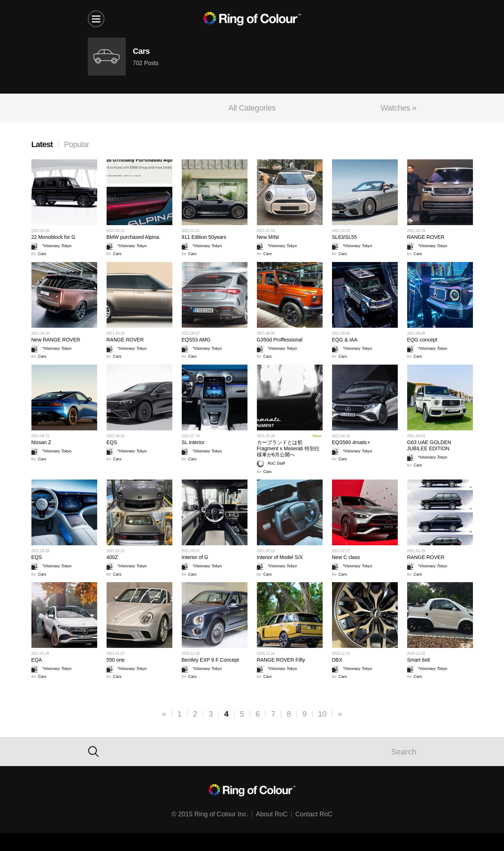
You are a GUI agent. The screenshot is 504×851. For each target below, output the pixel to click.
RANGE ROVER (426, 237)
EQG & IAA (345, 340)
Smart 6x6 (419, 660)
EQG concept (422, 340)
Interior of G (195, 557)
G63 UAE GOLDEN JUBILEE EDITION (429, 445)
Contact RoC (314, 814)
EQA (37, 660)
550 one (116, 660)
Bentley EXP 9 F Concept (210, 660)
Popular (77, 144)
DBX (337, 660)
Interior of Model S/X (280, 557)
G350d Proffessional (280, 340)
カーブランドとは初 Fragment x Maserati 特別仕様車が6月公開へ (288, 448)
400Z (112, 557)
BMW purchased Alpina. (133, 237)
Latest (42, 144)
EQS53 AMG (196, 340)
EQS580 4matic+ (351, 442)
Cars (42, 254)
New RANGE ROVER (56, 340)
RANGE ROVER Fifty (281, 660)
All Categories (252, 108)
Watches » (398, 108)
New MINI (268, 237)
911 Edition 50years (204, 237)
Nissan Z (41, 442)
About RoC (272, 814)
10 (322, 714)
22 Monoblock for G (53, 237)
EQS (112, 442)
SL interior (193, 442)
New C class (346, 557)
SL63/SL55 (344, 237)
